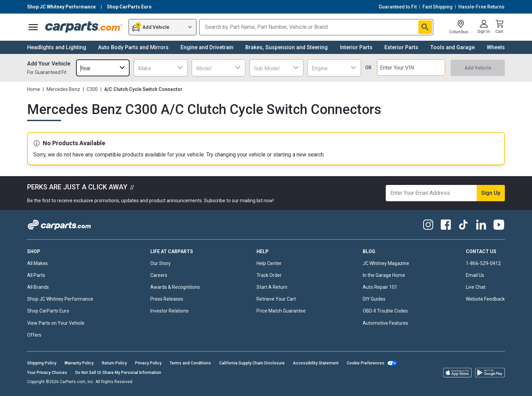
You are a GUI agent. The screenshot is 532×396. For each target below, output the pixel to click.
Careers (159, 275)
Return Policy (114, 363)
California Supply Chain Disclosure (252, 363)
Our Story (160, 263)
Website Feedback (485, 299)
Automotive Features (385, 323)
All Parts (36, 275)
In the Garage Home (384, 275)
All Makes (37, 263)
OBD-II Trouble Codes (385, 311)
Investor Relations (169, 311)
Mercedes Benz (63, 89)
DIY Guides (374, 299)
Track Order (269, 275)
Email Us (475, 275)
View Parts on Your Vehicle (56, 323)
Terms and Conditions (190, 363)
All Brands (38, 287)
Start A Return (272, 287)
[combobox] (103, 68)
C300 (92, 89)
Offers (34, 335)
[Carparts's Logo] (84, 27)
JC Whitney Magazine (386, 263)
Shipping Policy (42, 363)
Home (34, 89)
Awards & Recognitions (175, 287)
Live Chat (476, 287)
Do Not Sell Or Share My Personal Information (118, 373)
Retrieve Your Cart (276, 299)
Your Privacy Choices (47, 373)
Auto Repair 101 (380, 287)
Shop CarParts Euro (48, 311)
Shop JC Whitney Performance (60, 299)
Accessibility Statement (316, 363)
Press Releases (167, 299)
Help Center (269, 263)
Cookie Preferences (366, 363)
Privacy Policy (148, 363)
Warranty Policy (79, 363)
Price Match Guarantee (281, 311)
